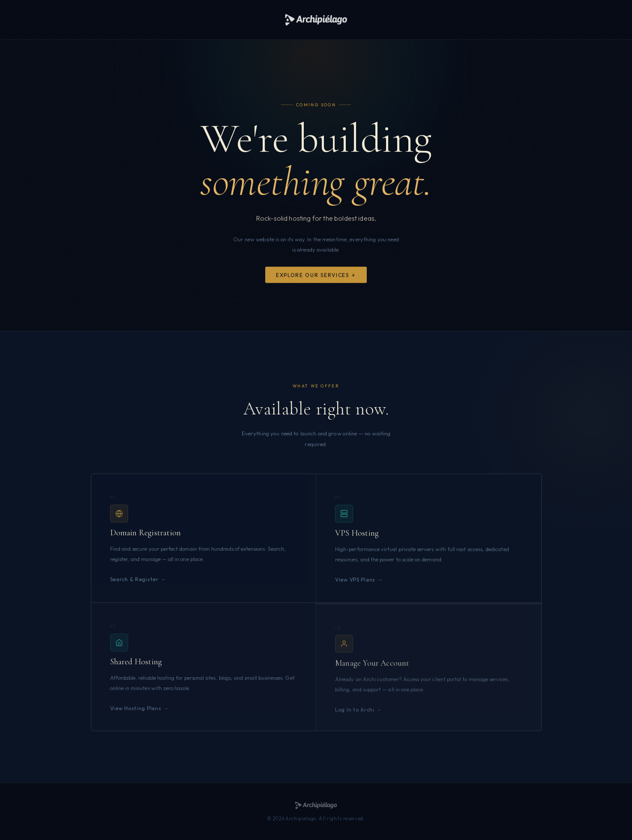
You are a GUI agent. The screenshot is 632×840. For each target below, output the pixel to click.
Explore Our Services (313, 276)
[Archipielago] (316, 20)
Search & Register (134, 581)
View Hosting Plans (136, 712)
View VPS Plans (355, 582)
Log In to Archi (355, 715)
